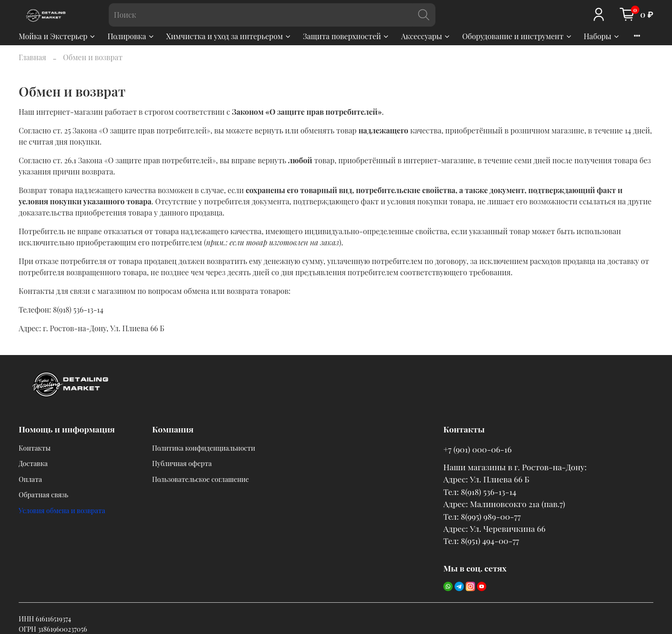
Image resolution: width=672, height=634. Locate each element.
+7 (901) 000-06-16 (477, 449)
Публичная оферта (182, 463)
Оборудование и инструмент (517, 36)
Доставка (33, 463)
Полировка (131, 36)
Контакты (35, 448)
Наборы (602, 36)
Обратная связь (43, 495)
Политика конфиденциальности (204, 448)
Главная (32, 57)
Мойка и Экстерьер (57, 36)
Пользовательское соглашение (200, 479)
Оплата (30, 479)
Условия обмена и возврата (62, 510)
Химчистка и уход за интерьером (229, 36)
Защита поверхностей (346, 36)
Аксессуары (426, 36)
